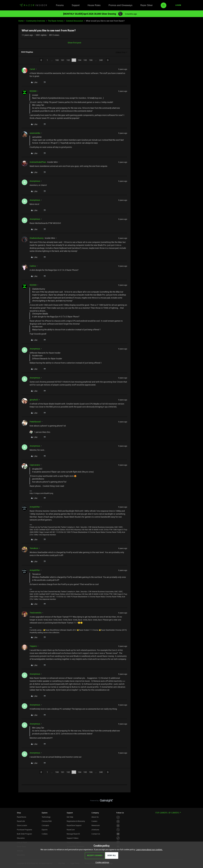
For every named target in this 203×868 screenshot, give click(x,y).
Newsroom (96, 825)
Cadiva (33, 266)
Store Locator (22, 825)
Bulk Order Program (24, 834)
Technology (46, 817)
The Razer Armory (56, 21)
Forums (60, 5)
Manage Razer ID (73, 834)
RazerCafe (21, 821)
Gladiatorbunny (37, 238)
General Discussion (75, 21)
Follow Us (120, 813)
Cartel (32, 69)
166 (91, 60)
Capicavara (35, 465)
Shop (19, 813)
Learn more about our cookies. (149, 849)
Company (95, 813)
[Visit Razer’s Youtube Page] (118, 834)
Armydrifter (35, 507)
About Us (95, 817)
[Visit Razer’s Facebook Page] (118, 817)
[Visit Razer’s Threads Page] (118, 826)
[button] (178, 5)
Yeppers (33, 646)
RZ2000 (33, 91)
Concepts (45, 825)
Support (76, 5)
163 (74, 60)
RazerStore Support (74, 825)
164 (80, 60)
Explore (45, 813)
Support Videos (73, 838)
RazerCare (71, 830)
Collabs (45, 834)
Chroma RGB (47, 821)
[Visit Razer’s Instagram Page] (118, 821)
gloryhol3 (34, 400)
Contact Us (96, 834)
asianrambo (35, 133)
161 (63, 60)
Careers (94, 821)
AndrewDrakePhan (38, 162)
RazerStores (21, 817)
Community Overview (36, 21)
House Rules (94, 5)
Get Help (70, 817)
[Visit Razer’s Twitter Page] (118, 830)
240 (101, 60)
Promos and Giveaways (120, 5)
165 (85, 60)
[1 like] (40, 432)
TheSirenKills (36, 613)
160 (57, 60)
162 (68, 60)
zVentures (95, 830)
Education (21, 838)
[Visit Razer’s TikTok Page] (118, 838)
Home (21, 21)
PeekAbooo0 (35, 422)
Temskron (34, 548)
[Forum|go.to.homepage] (33, 5)
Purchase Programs (24, 830)
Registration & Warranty (76, 821)
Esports (45, 830)
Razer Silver (147, 5)
